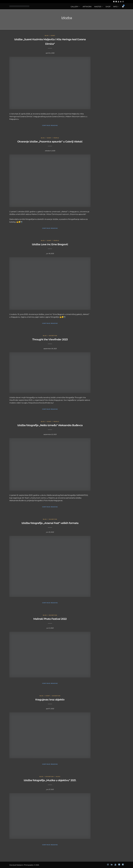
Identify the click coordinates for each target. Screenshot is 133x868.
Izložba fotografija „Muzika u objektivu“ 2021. (50, 780)
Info (115, 7)
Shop (108, 7)
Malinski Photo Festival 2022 (50, 619)
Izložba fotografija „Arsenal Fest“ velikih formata (50, 523)
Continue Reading (50, 125)
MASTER (98, 7)
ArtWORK (87, 7)
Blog (47, 36)
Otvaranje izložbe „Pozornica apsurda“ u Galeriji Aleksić (50, 142)
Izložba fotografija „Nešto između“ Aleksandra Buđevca (50, 425)
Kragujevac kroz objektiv (50, 700)
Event (53, 36)
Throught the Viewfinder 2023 (50, 339)
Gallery (75, 7)
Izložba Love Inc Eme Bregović (50, 244)
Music (58, 777)
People (56, 138)
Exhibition (53, 336)
